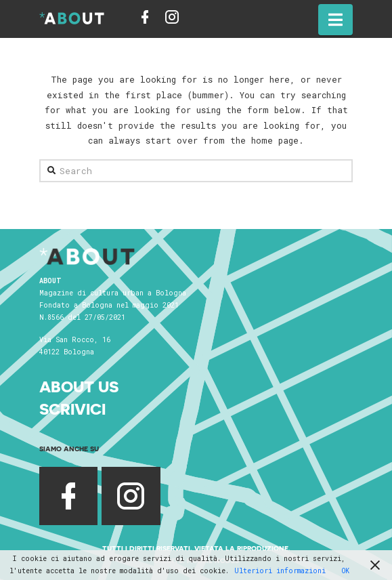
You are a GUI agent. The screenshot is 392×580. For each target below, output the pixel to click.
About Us (79, 387)
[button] (335, 20)
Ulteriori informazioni (280, 571)
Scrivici (72, 409)
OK (346, 571)
